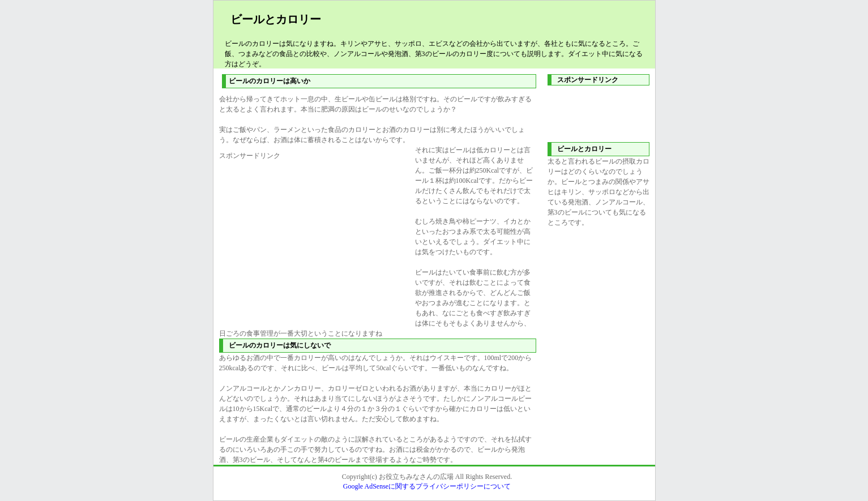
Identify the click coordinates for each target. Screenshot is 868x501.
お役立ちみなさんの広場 (416, 477)
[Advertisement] (314, 240)
